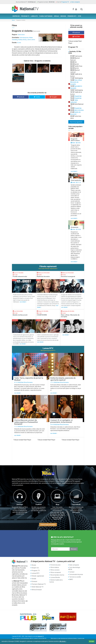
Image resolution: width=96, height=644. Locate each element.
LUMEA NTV (34, 16)
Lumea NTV (35, 572)
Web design (54, 638)
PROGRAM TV (25, 16)
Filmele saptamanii (38, 575)
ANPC (71, 579)
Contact (72, 572)
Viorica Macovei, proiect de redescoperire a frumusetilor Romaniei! (26, 422)
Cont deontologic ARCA (74, 568)
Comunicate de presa (76, 574)
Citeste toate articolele (48, 525)
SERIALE (56, 16)
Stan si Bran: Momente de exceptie (76, 82)
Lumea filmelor (55, 577)
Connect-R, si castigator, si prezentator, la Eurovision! (61, 421)
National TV (41, 636)
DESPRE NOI (16, 16)
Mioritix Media (73, 638)
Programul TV (65, 2)
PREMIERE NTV (72, 16)
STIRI (79, 16)
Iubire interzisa (79, 110)
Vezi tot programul (76, 122)
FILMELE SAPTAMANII (46, 16)
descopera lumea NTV (48, 350)
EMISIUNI (63, 16)
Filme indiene (55, 567)
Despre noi (35, 567)
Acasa (13, 20)
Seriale (34, 577)
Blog (57, 504)
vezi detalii (74, 171)
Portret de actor (56, 565)
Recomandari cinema (57, 575)
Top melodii (76, 504)
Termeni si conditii (75, 577)
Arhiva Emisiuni (37, 587)
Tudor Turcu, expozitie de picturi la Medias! (29, 379)
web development (63, 638)
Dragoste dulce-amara (75, 140)
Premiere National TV (38, 582)
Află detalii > (63, 641)
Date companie (76, 2)
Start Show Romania (27, 382)
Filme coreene (55, 570)
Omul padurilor (76, 180)
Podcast (39, 504)
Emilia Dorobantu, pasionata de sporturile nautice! (63, 379)
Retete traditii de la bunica (56, 581)
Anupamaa (78, 96)
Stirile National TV (37, 585)
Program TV (36, 570)
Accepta (92, 641)
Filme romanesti (56, 572)
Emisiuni (20, 504)
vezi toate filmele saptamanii (48, 268)
